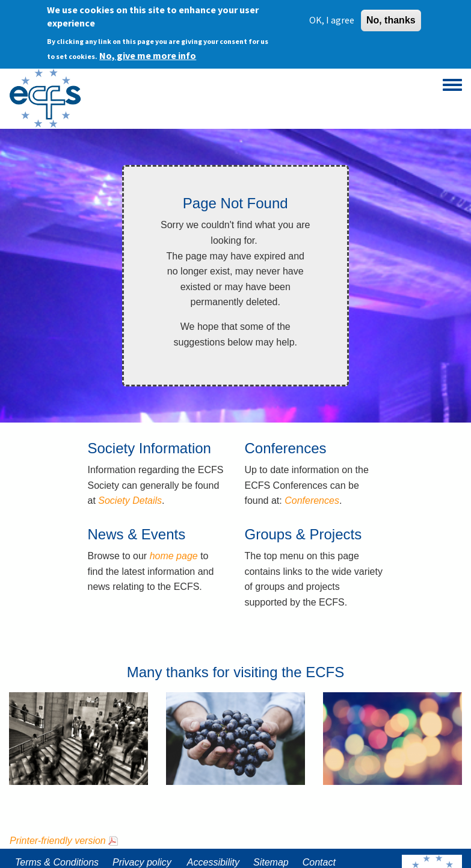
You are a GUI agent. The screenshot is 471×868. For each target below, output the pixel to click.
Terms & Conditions (57, 862)
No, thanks (391, 20)
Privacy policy (142, 862)
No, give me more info (148, 55)
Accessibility (213, 862)
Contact (319, 862)
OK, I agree (332, 19)
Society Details (130, 501)
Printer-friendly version (58, 841)
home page (174, 556)
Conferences (312, 501)
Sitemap (271, 862)
